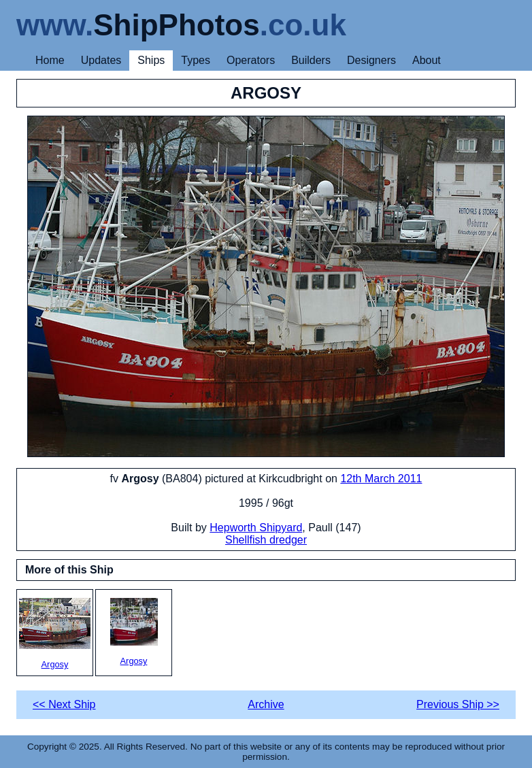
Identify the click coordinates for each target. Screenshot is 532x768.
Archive (266, 704)
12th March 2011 (381, 479)
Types (196, 60)
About (427, 60)
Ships (151, 60)
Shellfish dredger (266, 540)
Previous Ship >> (458, 704)
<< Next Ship (64, 704)
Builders (311, 60)
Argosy (55, 634)
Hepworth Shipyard (256, 528)
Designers (371, 60)
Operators (251, 60)
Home (50, 60)
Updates (101, 60)
